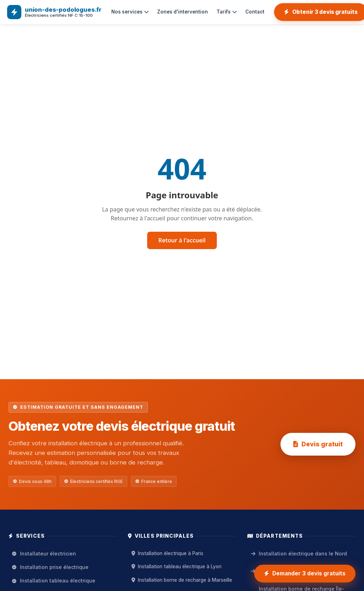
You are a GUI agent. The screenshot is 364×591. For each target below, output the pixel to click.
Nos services (130, 12)
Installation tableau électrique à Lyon (176, 566)
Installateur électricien (44, 554)
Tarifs (227, 12)
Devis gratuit (318, 444)
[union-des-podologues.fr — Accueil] (54, 12)
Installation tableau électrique (54, 581)
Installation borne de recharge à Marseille (182, 580)
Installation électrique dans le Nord (299, 554)
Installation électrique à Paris (167, 553)
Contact (255, 12)
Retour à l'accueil (182, 240)
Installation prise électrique (50, 567)
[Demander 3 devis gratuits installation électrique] (305, 574)
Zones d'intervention (183, 12)
